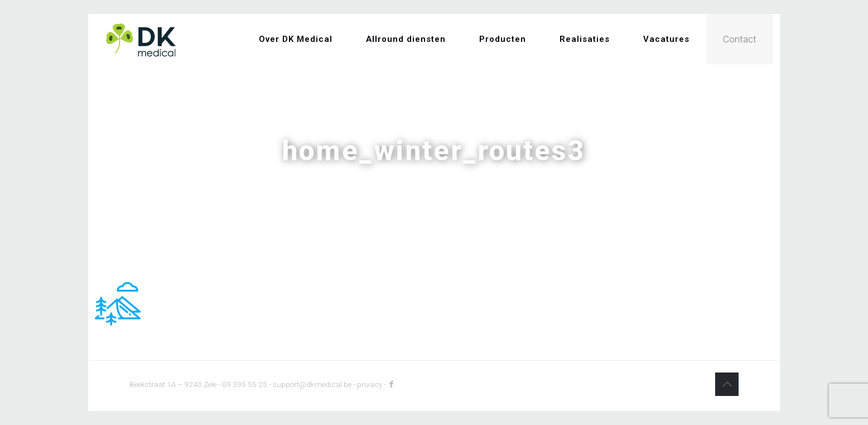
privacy (370, 384)
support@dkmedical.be (312, 384)
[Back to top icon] (727, 384)
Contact (740, 39)
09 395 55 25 (245, 384)
